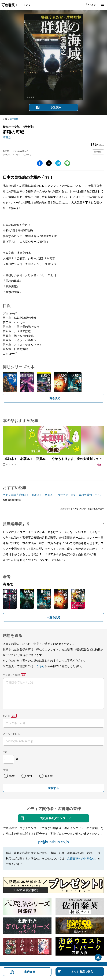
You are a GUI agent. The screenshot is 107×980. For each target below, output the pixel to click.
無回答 (49, 776)
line (67, 163)
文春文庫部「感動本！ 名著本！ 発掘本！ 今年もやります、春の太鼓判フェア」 (53, 495)
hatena (58, 163)
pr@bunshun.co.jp (53, 842)
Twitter (49, 163)
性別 (5, 770)
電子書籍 (14, 119)
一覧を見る (54, 398)
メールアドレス (11, 734)
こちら (40, 666)
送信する (54, 788)
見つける (91, 5)
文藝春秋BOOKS (16, 5)
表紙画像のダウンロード (55, 818)
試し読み (56, 107)
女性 (30, 776)
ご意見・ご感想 (11, 675)
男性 (12, 776)
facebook (40, 163)
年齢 (5, 752)
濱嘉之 (7, 137)
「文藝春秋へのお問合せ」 (81, 858)
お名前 (6, 716)
